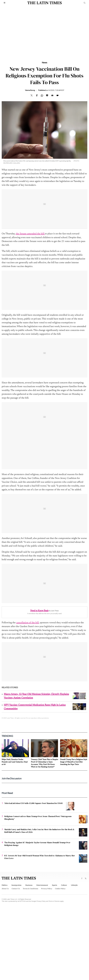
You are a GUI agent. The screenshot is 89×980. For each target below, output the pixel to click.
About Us (5, 889)
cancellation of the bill (28, 623)
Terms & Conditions (30, 889)
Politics (5, 885)
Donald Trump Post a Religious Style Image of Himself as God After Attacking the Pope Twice (74, 762)
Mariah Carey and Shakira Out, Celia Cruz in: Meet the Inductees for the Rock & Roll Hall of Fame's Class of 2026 (39, 831)
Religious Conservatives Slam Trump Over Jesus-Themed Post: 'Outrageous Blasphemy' (38, 818)
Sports (55, 885)
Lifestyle (74, 885)
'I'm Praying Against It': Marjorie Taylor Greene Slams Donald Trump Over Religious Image (37, 844)
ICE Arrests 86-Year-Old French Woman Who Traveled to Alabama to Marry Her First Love (40, 857)
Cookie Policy (60, 889)
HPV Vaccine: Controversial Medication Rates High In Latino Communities (35, 707)
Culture (64, 885)
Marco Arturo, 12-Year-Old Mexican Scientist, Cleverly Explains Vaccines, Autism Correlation (36, 696)
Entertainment (42, 885)
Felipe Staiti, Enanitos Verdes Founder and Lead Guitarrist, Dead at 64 (15, 762)
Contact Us (16, 889)
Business (29, 885)
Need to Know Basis (39, 611)
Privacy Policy (47, 889)
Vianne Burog (30, 90)
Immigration (16, 885)
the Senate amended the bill (30, 234)
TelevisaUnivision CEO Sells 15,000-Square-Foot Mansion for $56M (33, 803)
